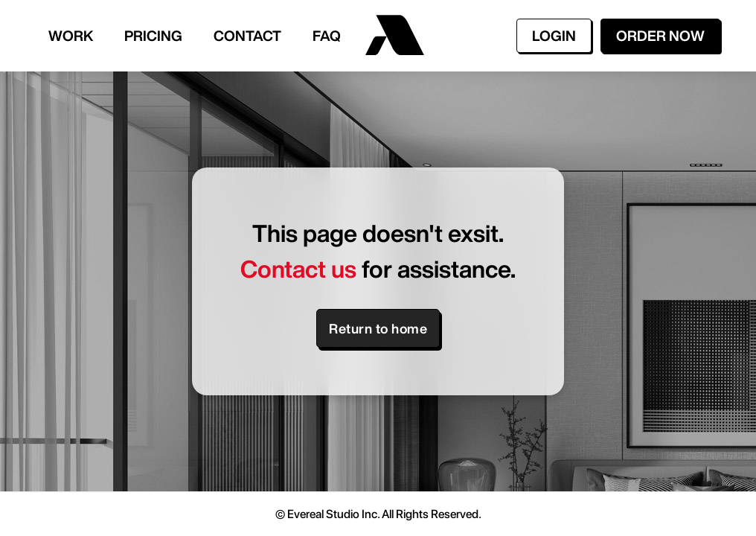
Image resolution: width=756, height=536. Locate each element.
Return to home (378, 328)
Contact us (298, 269)
